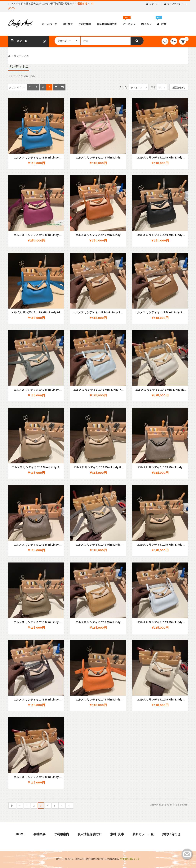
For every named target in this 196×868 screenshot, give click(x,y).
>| (69, 806)
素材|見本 (117, 834)
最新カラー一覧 (143, 834)
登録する (83, 3)
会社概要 (39, 834)
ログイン (154, 4)
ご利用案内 (61, 834)
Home (20, 834)
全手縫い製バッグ (130, 859)
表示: (154, 87)
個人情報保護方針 (90, 834)
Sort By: (124, 87)
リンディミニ (21, 56)
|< (12, 806)
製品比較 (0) (179, 87)
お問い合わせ (171, 834)
